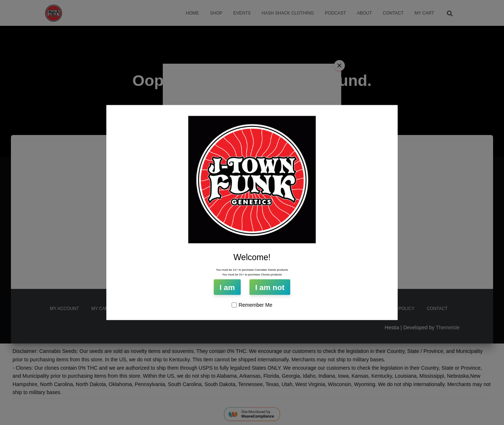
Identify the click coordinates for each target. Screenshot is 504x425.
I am (227, 287)
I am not (270, 287)
